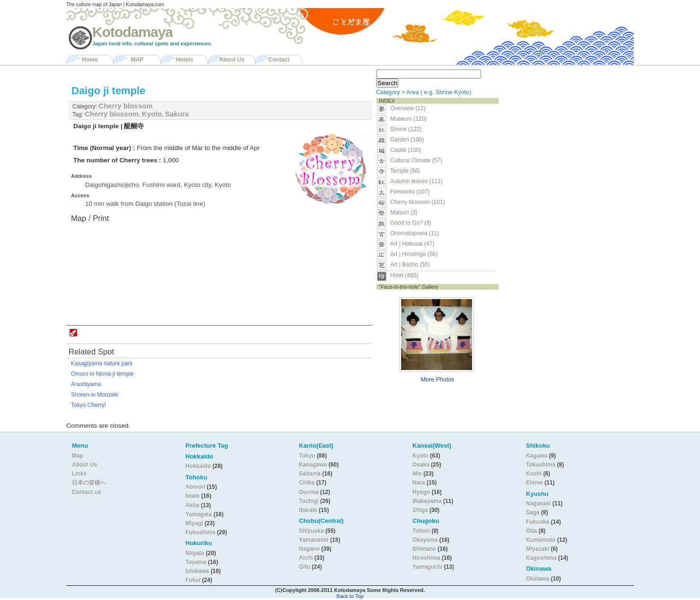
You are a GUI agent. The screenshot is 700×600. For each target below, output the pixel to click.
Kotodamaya (132, 32)
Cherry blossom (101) (417, 202)
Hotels (185, 60)
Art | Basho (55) (410, 265)
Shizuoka (311, 531)
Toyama (196, 562)
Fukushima (201, 532)
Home (90, 60)
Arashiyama (86, 384)
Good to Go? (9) (411, 223)
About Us (232, 60)
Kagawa (537, 456)
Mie (417, 474)
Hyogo (421, 492)
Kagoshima (541, 558)
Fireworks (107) (410, 192)
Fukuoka (538, 522)
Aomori (196, 487)
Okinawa (538, 579)
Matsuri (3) (404, 212)
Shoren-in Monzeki (95, 395)
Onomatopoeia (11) (415, 233)
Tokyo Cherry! (88, 405)
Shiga (420, 510)
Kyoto (152, 114)
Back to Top (350, 596)
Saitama (310, 474)
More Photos (438, 379)
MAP (137, 60)
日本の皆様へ (89, 483)
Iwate (192, 496)
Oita (531, 531)
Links (79, 474)
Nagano (310, 549)
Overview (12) (408, 108)
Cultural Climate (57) (416, 160)
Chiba (307, 483)
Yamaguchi (427, 567)
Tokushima (541, 465)
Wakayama (427, 501)
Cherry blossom (125, 106)
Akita (193, 505)
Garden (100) (407, 140)
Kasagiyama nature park (102, 363)
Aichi (306, 558)
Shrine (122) (406, 129)
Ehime (534, 483)
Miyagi (195, 523)
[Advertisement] (562, 126)
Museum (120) (411, 119)
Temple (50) (405, 171)
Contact (279, 60)
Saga (533, 512)
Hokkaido (198, 466)
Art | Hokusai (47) (412, 244)
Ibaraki (308, 510)
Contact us (87, 492)
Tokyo (308, 456)
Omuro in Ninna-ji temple (102, 374)
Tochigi (310, 501)
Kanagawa (313, 465)
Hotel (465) (404, 275)
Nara (420, 483)
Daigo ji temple (108, 91)
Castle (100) (406, 150)
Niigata (195, 553)
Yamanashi (315, 540)
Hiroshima (426, 558)
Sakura (177, 114)
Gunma (309, 492)
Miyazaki (538, 549)
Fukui (194, 580)
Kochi (534, 474)
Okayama (425, 540)
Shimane (424, 549)
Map (78, 456)
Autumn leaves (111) (416, 181)
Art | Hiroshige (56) (414, 254)
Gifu (305, 567)
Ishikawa (198, 571)
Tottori (421, 531)
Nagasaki (538, 503)
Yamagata (199, 514)
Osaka (421, 465)
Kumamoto (541, 540)
